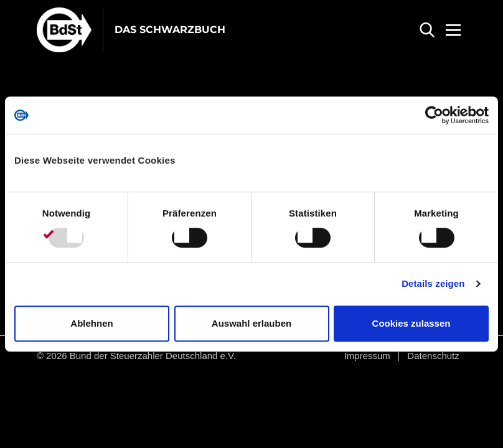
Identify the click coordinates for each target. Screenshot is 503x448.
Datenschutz (433, 356)
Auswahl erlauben (251, 323)
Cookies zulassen (411, 323)
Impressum (367, 356)
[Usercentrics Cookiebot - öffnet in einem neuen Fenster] (434, 115)
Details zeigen (433, 283)
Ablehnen (92, 323)
